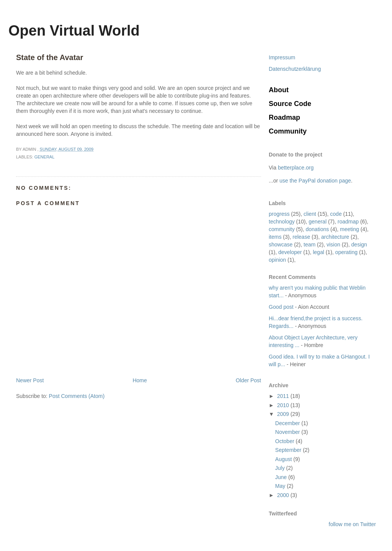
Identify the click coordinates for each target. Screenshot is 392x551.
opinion (277, 260)
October (286, 441)
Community (288, 131)
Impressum (282, 57)
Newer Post (30, 380)
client (310, 214)
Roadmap (284, 117)
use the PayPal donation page (315, 181)
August (284, 459)
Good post (281, 307)
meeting (350, 229)
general (318, 222)
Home (140, 380)
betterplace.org (296, 168)
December (288, 423)
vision (333, 245)
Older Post (248, 380)
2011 (284, 396)
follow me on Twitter (352, 524)
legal (318, 252)
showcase (281, 245)
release (301, 237)
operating (346, 252)
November (288, 432)
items (275, 237)
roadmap (348, 222)
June (282, 477)
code (336, 214)
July (281, 468)
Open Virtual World (74, 31)
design (359, 245)
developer (290, 252)
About (279, 90)
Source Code (290, 104)
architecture (335, 237)
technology (282, 222)
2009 (284, 414)
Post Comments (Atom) (77, 396)
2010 (284, 405)
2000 (284, 495)
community (282, 229)
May (281, 486)
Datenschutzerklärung (295, 69)
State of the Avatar (50, 57)
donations (317, 229)
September (289, 450)
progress (279, 214)
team (310, 245)
